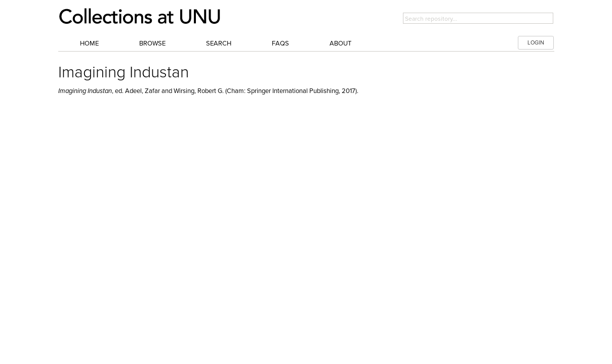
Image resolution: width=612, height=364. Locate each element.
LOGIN (536, 43)
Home (89, 43)
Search (219, 43)
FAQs (280, 43)
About (340, 43)
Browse (152, 43)
